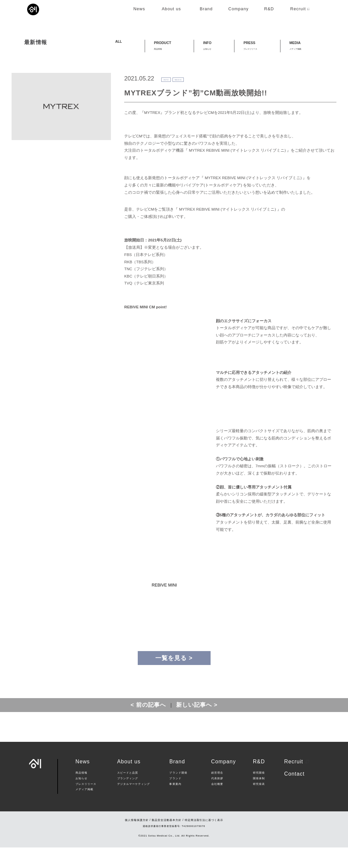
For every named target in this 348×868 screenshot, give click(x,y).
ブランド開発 (178, 793)
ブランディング (128, 799)
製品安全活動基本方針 (166, 841)
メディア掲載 (84, 810)
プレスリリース (86, 805)
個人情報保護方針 (137, 841)
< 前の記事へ (148, 725)
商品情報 (81, 793)
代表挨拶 (217, 799)
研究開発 (259, 793)
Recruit (297, 782)
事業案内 (175, 805)
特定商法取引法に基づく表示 (204, 841)
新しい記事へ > (197, 725)
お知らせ (81, 799)
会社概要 (217, 805)
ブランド (175, 799)
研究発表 (259, 805)
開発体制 (259, 799)
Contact (294, 794)
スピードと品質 (128, 793)
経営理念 (217, 793)
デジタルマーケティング (134, 805)
